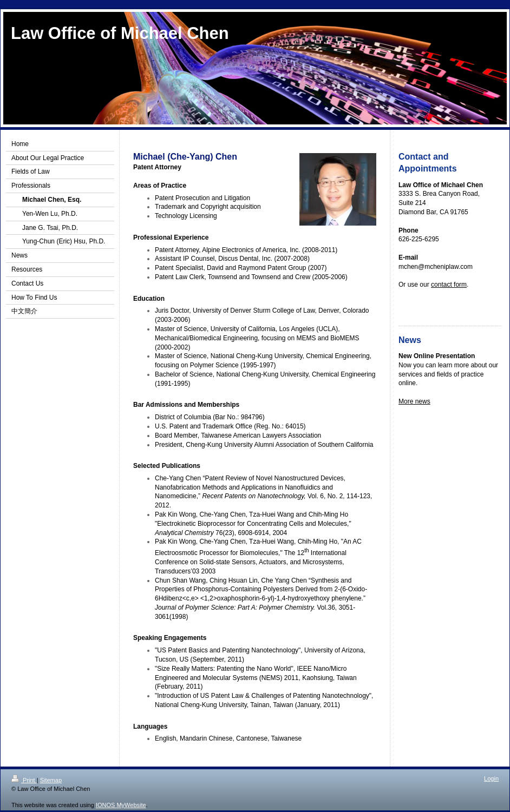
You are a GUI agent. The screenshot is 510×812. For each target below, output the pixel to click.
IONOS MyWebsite (121, 805)
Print (24, 780)
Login (491, 778)
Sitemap (51, 780)
